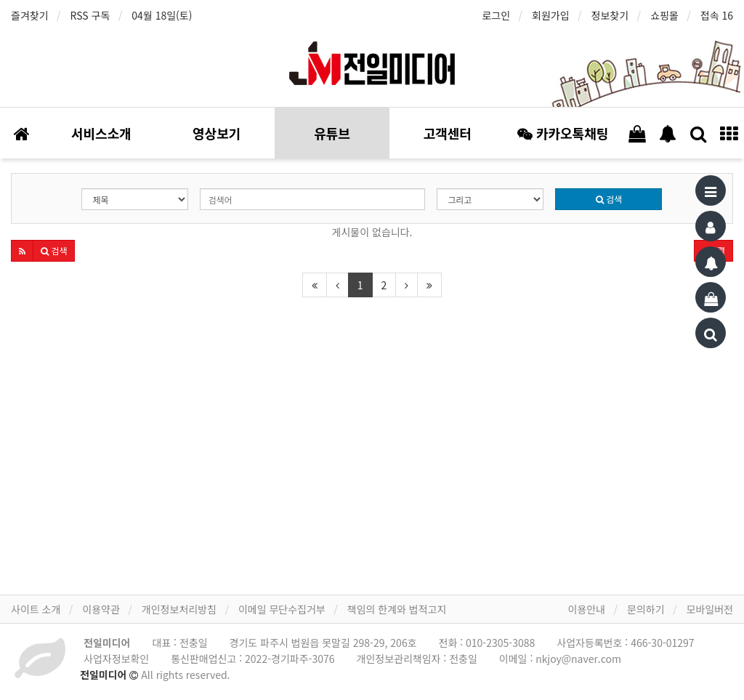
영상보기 (217, 133)
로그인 (496, 15)
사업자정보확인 (116, 659)
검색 (609, 199)
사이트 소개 (36, 609)
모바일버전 (710, 609)
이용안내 (587, 609)
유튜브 (332, 133)
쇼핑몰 (664, 15)
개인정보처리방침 (179, 609)
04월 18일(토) (162, 15)
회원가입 (551, 15)
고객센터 (448, 133)
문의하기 (646, 609)
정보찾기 (610, 15)
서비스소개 (101, 133)
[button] (22, 251)
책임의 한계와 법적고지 (397, 609)
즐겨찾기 (30, 15)
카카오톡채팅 (563, 133)
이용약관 (101, 609)
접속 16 (717, 15)
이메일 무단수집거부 (282, 609)
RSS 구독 (90, 15)
